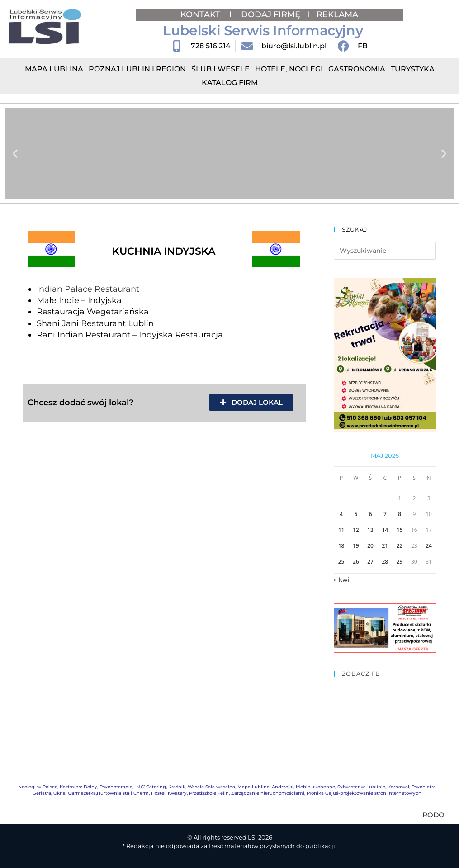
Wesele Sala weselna (211, 787)
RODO (433, 815)
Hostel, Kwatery (169, 793)
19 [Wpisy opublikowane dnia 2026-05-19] (356, 546)
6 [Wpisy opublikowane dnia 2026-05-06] (371, 514)
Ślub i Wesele (220, 69)
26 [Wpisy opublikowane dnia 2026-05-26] (356, 562)
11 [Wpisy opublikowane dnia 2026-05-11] (341, 530)
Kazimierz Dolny (78, 787)
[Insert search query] (385, 251)
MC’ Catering (151, 787)
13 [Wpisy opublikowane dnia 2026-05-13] (370, 530)
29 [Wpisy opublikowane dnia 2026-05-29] (400, 562)
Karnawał (398, 787)
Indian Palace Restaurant (88, 289)
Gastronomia (357, 69)
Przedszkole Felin (209, 793)
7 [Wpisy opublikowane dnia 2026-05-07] (385, 514)
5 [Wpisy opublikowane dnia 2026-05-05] (356, 514)
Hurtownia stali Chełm (123, 793)
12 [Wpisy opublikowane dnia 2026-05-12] (356, 530)
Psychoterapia (116, 787)
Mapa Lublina (54, 69)
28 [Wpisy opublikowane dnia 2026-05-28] (385, 562)
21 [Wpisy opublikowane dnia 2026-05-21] (385, 546)
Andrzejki (283, 787)
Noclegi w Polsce (38, 787)
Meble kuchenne (315, 787)
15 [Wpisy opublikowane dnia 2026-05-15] (400, 530)
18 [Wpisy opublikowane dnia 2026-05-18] (341, 546)
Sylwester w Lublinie (361, 787)
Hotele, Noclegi (289, 69)
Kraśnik (177, 787)
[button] (15, 154)
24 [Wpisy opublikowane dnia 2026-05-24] (429, 546)
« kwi (342, 579)
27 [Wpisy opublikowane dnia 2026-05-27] (370, 562)
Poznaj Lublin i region (137, 69)
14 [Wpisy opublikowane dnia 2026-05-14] (385, 530)
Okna (59, 793)
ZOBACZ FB (361, 674)
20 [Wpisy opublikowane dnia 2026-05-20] (370, 546)
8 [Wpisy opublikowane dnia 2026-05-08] (400, 514)
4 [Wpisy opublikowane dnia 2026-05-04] (341, 514)
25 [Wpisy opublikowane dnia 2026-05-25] (341, 562)
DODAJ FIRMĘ (271, 14)
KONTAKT (201, 14)
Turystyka (413, 69)
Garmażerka (82, 793)
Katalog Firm (230, 83)
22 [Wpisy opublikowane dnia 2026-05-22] (400, 546)
